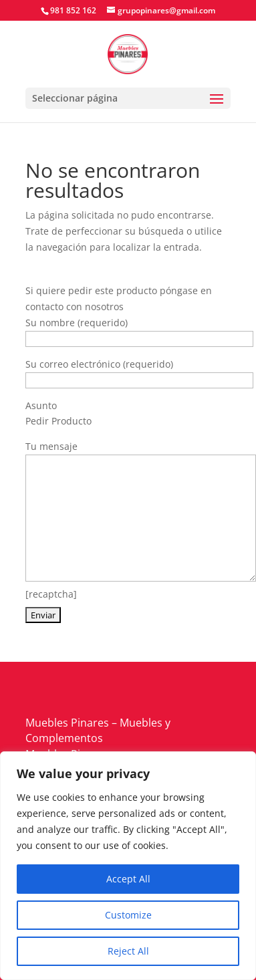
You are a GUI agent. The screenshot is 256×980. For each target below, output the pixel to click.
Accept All (128, 879)
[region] (128, 866)
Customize (128, 915)
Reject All (128, 951)
